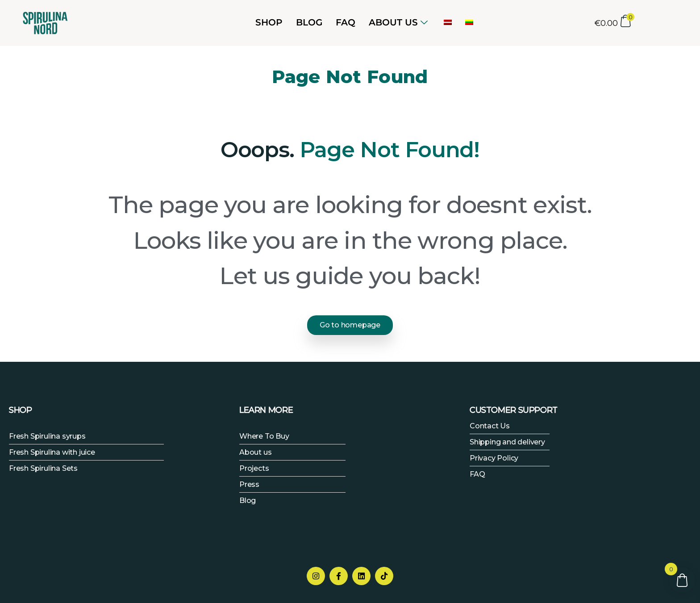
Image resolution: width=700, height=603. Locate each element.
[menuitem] (448, 22)
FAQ (346, 22)
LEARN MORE (266, 409)
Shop (269, 22)
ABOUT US (398, 22)
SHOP (21, 409)
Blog (309, 22)
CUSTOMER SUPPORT (514, 409)
